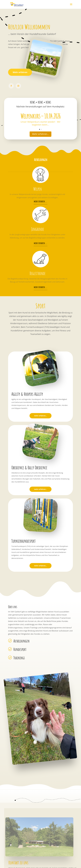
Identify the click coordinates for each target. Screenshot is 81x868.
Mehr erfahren (20, 72)
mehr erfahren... (41, 201)
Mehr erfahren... (40, 134)
